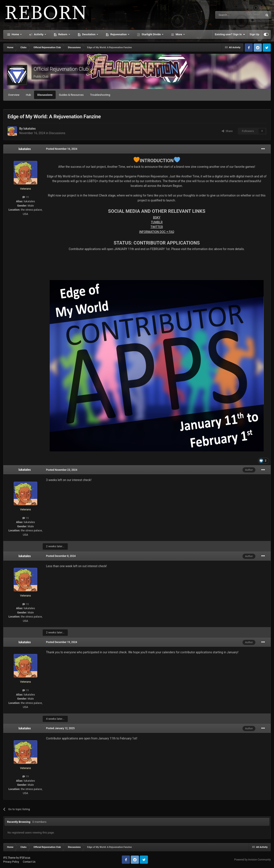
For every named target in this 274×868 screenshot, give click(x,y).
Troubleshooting (100, 95)
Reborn (63, 34)
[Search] (229, 15)
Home (15, 34)
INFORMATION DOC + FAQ (157, 232)
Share (227, 131)
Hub (28, 95)
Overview (14, 95)
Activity (39, 34)
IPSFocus (25, 858)
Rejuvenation (118, 34)
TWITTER (157, 227)
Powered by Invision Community (252, 860)
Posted (62, 149)
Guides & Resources (71, 95)
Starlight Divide (151, 34)
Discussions (45, 95)
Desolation (89, 34)
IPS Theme (9, 858)
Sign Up (254, 34)
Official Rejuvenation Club (61, 69)
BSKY (157, 217)
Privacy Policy (11, 862)
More (179, 34)
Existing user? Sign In (230, 34)
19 (26, 197)
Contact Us (29, 862)
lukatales (29, 129)
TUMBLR (157, 222)
